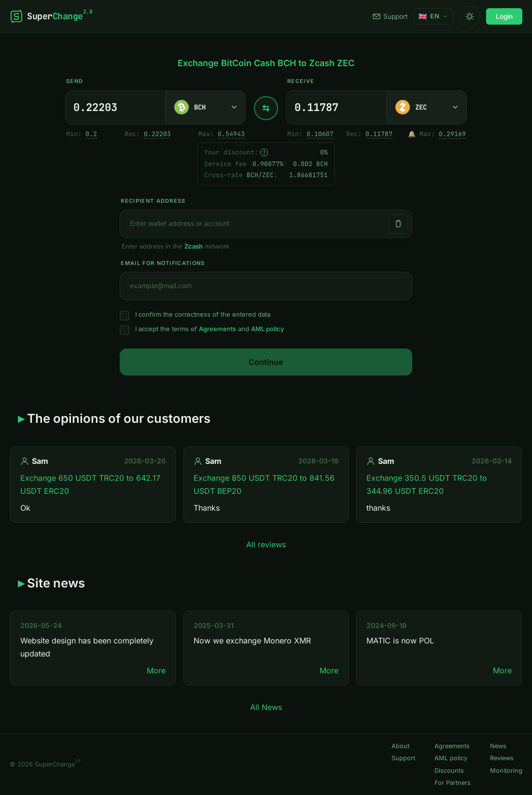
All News (266, 707)
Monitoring (506, 771)
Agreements (217, 329)
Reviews (502, 758)
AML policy (267, 329)
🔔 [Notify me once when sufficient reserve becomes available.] (412, 134)
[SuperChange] (51, 16)
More (156, 670)
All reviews (266, 544)
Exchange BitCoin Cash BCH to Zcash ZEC (266, 63)
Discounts (449, 771)
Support (390, 16)
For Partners (453, 783)
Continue (266, 362)
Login (504, 16)
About (400, 746)
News (498, 746)
